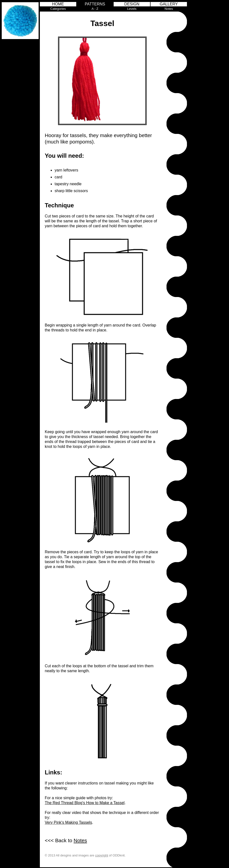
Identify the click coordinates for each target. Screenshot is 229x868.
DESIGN (132, 4)
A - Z (95, 9)
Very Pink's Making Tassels (68, 822)
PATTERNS (95, 4)
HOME (58, 4)
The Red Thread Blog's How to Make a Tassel (85, 803)
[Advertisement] (208, 76)
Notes (169, 9)
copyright (102, 855)
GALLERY (169, 4)
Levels (132, 9)
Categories (58, 9)
